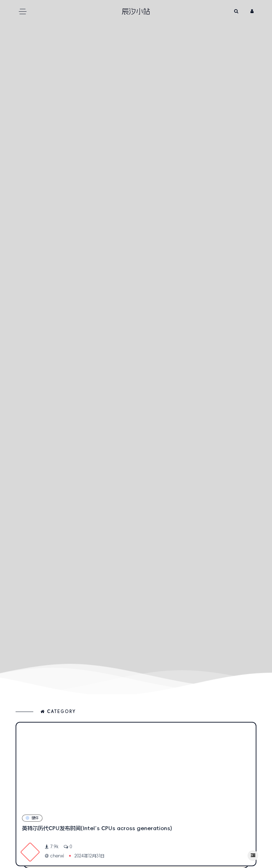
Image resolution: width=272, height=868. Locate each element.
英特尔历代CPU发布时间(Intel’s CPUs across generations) (97, 828)
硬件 (32, 818)
